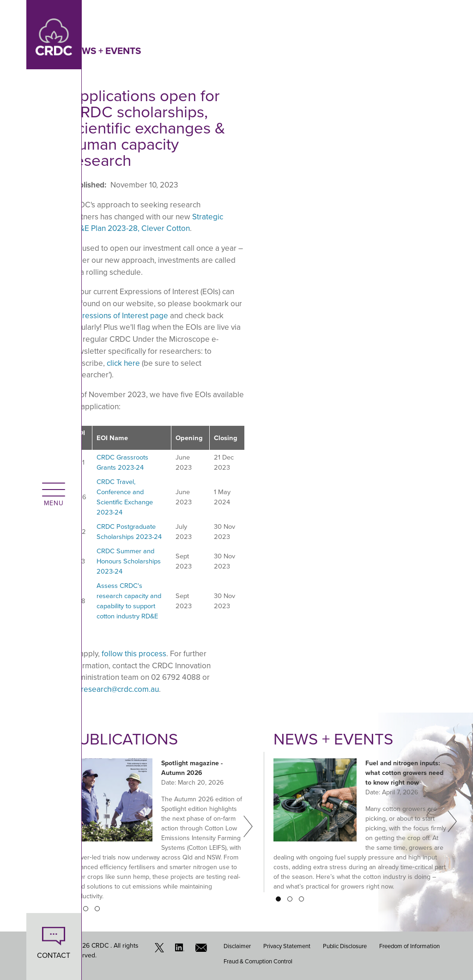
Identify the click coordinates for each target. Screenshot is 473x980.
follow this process (134, 654)
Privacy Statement (287, 946)
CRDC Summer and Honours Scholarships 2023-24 (129, 561)
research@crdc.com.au (120, 689)
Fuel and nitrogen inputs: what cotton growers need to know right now (404, 772)
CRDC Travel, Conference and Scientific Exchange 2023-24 (125, 497)
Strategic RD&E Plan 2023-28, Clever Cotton (146, 223)
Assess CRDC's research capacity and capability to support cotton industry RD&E (129, 601)
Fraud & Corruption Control (258, 961)
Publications (125, 739)
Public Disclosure (345, 946)
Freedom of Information (409, 946)
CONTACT (28, 955)
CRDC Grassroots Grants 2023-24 (122, 462)
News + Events (105, 51)
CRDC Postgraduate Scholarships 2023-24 (129, 532)
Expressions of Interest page (119, 316)
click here (123, 363)
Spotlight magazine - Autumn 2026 (192, 768)
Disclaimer (237, 946)
